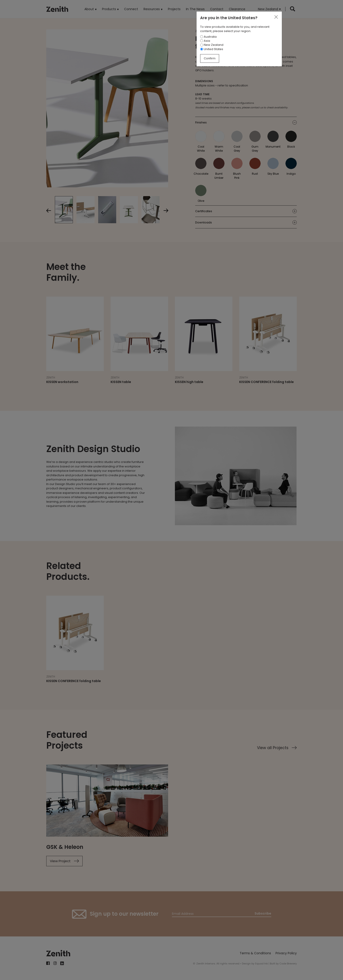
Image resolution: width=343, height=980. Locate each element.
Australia (208, 37)
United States (212, 49)
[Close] (276, 17)
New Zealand (212, 45)
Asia (205, 41)
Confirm (210, 58)
